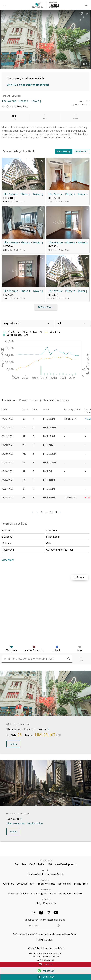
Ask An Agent (39, 893)
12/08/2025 (8, 471)
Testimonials (65, 884)
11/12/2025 (8, 428)
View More (8, 560)
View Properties (16, 823)
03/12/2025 (8, 436)
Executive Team (25, 884)
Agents (46, 870)
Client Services (46, 860)
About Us (46, 880)
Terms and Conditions (53, 948)
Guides (53, 893)
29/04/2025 (8, 489)
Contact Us (49, 903)
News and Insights (18, 893)
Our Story (9, 884)
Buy (17, 864)
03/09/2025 (8, 463)
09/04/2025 (8, 498)
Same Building (64, 151)
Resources (46, 890)
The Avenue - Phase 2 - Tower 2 (68, 194)
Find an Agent (35, 874)
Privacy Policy (34, 948)
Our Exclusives (37, 864)
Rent (24, 864)
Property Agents (46, 884)
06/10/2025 (8, 454)
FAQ (38, 903)
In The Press (81, 884)
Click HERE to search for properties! (28, 85)
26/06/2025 (8, 480)
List (50, 864)
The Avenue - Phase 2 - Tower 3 (23, 194)
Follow (13, 744)
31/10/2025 (8, 445)
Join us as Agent (54, 874)
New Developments (65, 864)
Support (46, 899)
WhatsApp (46, 971)
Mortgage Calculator (71, 893)
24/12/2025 (8, 419)
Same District (81, 151)
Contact (45, 965)
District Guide (35, 823)
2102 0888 (46, 977)
